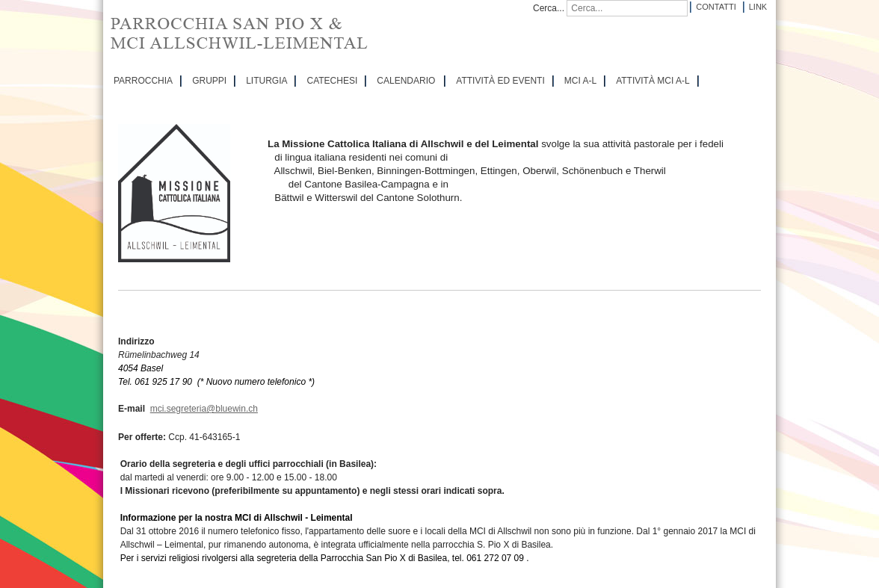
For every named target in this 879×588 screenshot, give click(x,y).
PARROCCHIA (143, 81)
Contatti (716, 7)
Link (758, 7)
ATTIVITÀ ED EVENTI (500, 81)
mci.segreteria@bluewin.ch (204, 409)
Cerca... (549, 8)
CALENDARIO (406, 81)
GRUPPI (209, 81)
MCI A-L (580, 81)
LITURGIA (266, 81)
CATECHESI (332, 81)
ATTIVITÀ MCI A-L (653, 81)
